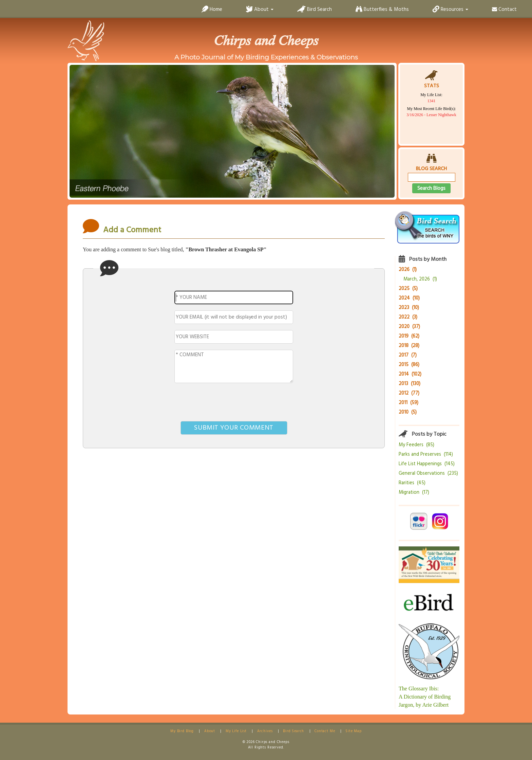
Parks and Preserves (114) (426, 455)
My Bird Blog (182, 731)
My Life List (236, 731)
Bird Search (315, 10)
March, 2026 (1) (420, 279)
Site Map (354, 731)
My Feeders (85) (416, 445)
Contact (504, 10)
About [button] (260, 10)
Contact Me (325, 731)
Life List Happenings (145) (427, 464)
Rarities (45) (412, 483)
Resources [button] (450, 10)
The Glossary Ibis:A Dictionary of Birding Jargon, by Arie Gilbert (425, 697)
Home (212, 10)
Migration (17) (414, 493)
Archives (265, 731)
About (210, 731)
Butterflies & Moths (382, 10)
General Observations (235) (428, 474)
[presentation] (234, 403)
